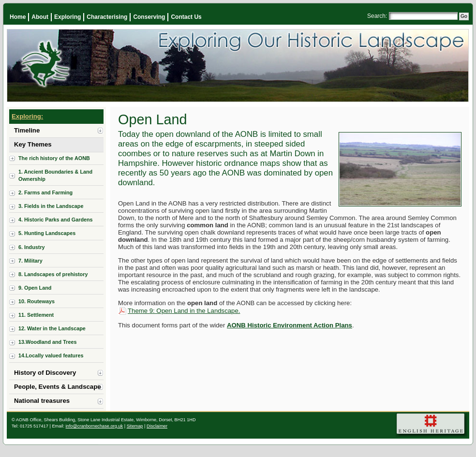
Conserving (149, 17)
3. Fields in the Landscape (51, 206)
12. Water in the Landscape (52, 328)
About (40, 17)
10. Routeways (37, 301)
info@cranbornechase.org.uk (95, 426)
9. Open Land (35, 288)
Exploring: (27, 116)
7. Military (30, 261)
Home (18, 17)
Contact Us (186, 17)
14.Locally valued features (51, 355)
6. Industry (32, 247)
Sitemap (135, 426)
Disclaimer (157, 426)
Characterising (107, 17)
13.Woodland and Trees (47, 342)
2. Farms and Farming (45, 192)
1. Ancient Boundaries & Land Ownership (55, 175)
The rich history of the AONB (54, 158)
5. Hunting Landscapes (47, 233)
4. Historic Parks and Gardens (56, 220)
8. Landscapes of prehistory (53, 274)
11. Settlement (36, 315)
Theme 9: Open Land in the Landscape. (184, 311)
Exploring (67, 17)
